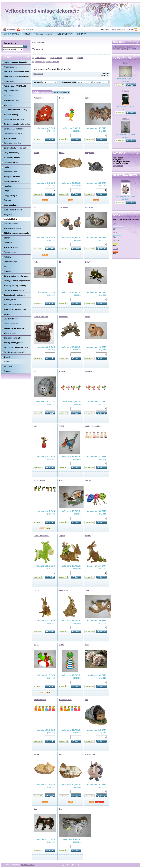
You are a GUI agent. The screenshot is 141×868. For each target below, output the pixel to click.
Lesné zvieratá (40, 58)
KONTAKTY (82, 34)
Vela (115, 224)
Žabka (36, 645)
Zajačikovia (64, 590)
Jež (35, 207)
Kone (81, 58)
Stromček (126, 119)
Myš (61, 262)
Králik (87, 317)
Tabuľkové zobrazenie (42, 92)
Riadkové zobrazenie (61, 92)
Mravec (88, 481)
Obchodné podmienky (44, 34)
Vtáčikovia (63, 207)
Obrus (126, 63)
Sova (61, 481)
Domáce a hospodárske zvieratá (47, 62)
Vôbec (115, 249)
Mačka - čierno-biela (93, 426)
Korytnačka (89, 153)
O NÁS (27, 34)
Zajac (87, 590)
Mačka (36, 153)
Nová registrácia (27, 29)
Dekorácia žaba (40, 700)
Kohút (62, 98)
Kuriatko (63, 371)
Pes (61, 754)
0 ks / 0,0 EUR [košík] (122, 29)
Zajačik (62, 536)
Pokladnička (126, 181)
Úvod (34, 42)
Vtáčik (62, 426)
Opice (87, 98)
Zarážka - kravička (41, 317)
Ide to (115, 232)
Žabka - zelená (39, 481)
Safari (70, 58)
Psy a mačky (57, 58)
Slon (35, 809)
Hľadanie (8, 43)
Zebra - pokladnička (42, 536)
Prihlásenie (11, 29)
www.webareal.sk (28, 865)
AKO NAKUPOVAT (65, 34)
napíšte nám (118, 166)
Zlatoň (87, 262)
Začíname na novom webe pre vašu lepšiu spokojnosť (125, 48)
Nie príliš (116, 240)
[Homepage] (11, 34)
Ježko (36, 262)
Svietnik (126, 91)
